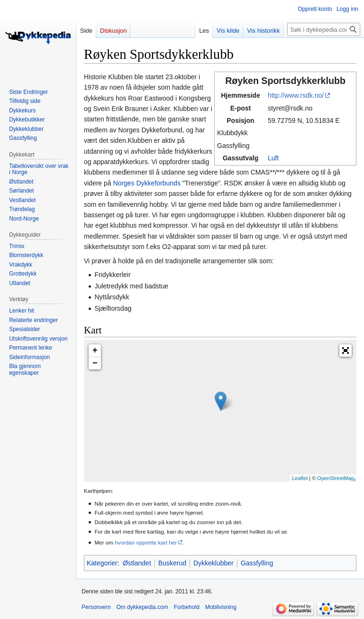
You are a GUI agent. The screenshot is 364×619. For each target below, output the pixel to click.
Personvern (96, 607)
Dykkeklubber (214, 563)
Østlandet (137, 563)
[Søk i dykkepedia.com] (324, 29)
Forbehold (187, 607)
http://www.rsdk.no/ (296, 95)
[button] (346, 351)
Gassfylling (257, 563)
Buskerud (172, 563)
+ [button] (95, 351)
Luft (273, 158)
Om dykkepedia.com (142, 607)
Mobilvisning (221, 607)
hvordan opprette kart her (146, 542)
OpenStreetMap (336, 478)
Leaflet (300, 478)
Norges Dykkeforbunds (146, 183)
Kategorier (102, 563)
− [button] (95, 363)
